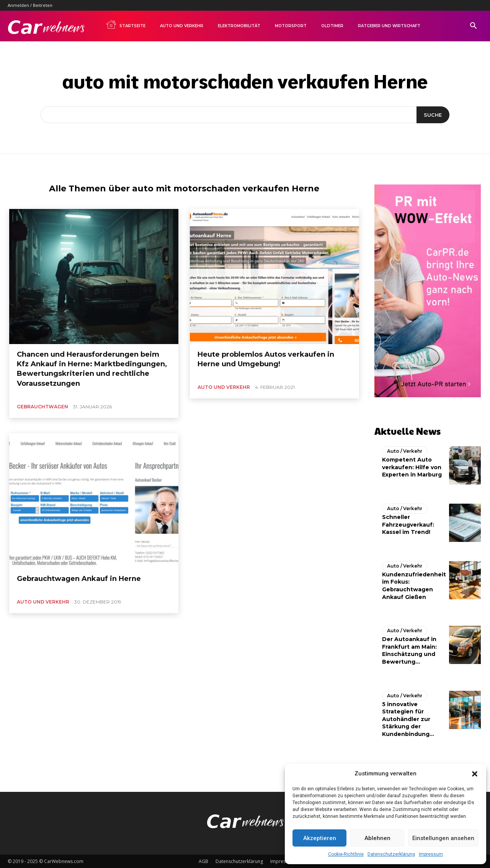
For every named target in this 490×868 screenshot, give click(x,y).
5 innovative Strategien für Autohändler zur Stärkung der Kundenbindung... (408, 719)
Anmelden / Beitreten (30, 5)
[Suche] (433, 115)
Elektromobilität (239, 26)
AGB (203, 861)
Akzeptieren (320, 838)
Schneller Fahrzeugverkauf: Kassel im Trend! (408, 525)
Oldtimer (332, 26)
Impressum (431, 854)
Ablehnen (377, 838)
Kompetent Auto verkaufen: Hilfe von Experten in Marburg (412, 467)
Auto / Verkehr (405, 451)
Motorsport (291, 26)
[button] (475, 774)
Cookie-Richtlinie (346, 854)
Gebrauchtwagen (42, 407)
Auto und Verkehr (182, 26)
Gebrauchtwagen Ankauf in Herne (79, 579)
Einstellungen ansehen (443, 838)
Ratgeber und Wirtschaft (389, 26)
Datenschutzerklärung (391, 854)
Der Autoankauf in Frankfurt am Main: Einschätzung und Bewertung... (409, 650)
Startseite (126, 24)
